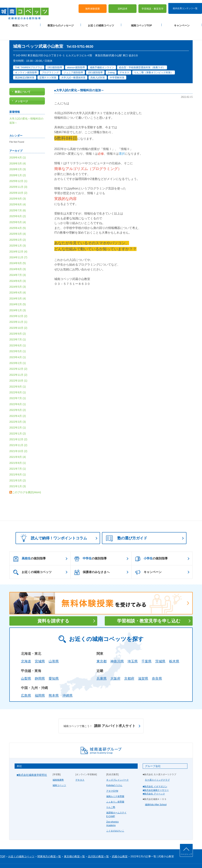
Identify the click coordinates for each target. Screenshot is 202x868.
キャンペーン (182, 23)
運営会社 (45, 859)
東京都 (102, 649)
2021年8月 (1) (18, 451)
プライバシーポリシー (11, 859)
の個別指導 (29, 547)
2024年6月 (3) (18, 269)
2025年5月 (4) (18, 210)
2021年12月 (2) (18, 427)
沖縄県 (68, 684)
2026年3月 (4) (18, 151)
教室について (20, 23)
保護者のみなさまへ (92, 561)
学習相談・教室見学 (153, 6)
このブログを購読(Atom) (27, 480)
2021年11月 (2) (18, 433)
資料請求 (123, 6)
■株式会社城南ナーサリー (156, 778)
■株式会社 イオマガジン (155, 775)
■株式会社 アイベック (154, 782)
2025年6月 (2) (18, 204)
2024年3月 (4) (18, 287)
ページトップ (186, 854)
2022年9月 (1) (18, 375)
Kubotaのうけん (114, 774)
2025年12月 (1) (18, 169)
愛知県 (54, 667)
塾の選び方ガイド (127, 526)
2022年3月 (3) (18, 410)
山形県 (54, 649)
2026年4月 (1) (18, 146)
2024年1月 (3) (18, 298)
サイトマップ (32, 859)
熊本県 (54, 684)
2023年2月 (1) (18, 351)
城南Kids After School (156, 793)
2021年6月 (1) (18, 463)
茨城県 (160, 649)
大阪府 (115, 667)
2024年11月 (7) (18, 245)
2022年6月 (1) (18, 392)
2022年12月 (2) (18, 357)
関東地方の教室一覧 (49, 844)
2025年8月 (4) (18, 193)
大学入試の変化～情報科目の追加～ (80, 78)
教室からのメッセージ (61, 23)
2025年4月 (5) (18, 216)
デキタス (80, 768)
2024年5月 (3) (18, 275)
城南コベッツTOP (141, 23)
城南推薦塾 (58, 768)
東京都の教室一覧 (74, 844)
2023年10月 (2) (18, 316)
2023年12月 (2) (18, 304)
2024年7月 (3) (18, 263)
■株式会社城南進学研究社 (32, 763)
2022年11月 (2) (18, 363)
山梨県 (26, 667)
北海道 (26, 649)
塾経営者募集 (59, 859)
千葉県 (146, 649)
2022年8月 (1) (18, 380)
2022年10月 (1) (18, 369)
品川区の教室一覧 (98, 844)
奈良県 (157, 667)
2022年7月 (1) (18, 386)
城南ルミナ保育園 (115, 784)
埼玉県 (133, 649)
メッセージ (21, 89)
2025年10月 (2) (18, 181)
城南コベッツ (59, 774)
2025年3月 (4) (18, 222)
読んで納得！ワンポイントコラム (53, 526)
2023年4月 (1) (18, 345)
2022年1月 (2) (18, 422)
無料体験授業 (93, 6)
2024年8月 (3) (18, 257)
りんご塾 (111, 795)
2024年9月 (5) (18, 251)
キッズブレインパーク (117, 768)
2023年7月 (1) (18, 328)
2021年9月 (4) (18, 445)
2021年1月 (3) (18, 474)
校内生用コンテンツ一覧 (185, 5)
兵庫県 (102, 667)
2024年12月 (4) (18, 240)
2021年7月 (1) (18, 457)
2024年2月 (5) (18, 292)
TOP (3, 844)
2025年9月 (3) (18, 187)
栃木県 (174, 649)
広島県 (26, 684)
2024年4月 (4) (18, 281)
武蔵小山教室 (120, 844)
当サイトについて (77, 859)
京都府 (129, 667)
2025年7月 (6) (18, 198)
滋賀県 (143, 667)
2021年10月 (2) (18, 439)
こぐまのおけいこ (115, 819)
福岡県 (40, 684)
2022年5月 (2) (18, 398)
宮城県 (40, 649)
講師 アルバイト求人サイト (99, 714)
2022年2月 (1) (18, 416)
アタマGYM (112, 779)
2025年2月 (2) (18, 228)
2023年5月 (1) (18, 339)
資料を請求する (53, 609)
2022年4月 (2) (18, 404)
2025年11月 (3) (18, 175)
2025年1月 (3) (18, 234)
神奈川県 (117, 649)
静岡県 (40, 667)
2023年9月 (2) (18, 322)
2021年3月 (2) (18, 469)
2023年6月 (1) (18, 333)
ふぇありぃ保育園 (115, 790)
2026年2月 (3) (18, 157)
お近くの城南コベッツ (101, 23)
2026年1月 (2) (18, 163)
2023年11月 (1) (18, 310)
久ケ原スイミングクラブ (157, 768)
